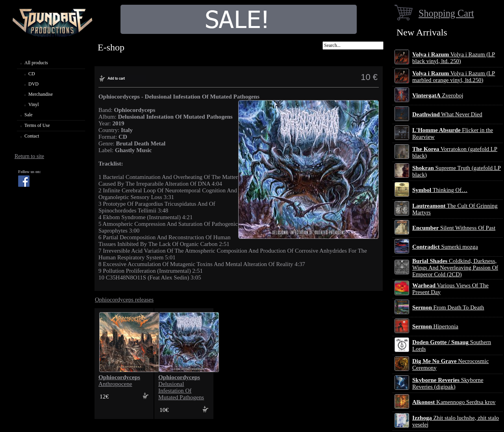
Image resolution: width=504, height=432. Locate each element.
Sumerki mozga (445, 247)
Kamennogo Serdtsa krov (454, 402)
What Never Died (447, 114)
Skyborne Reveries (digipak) (448, 383)
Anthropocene (119, 381)
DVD (33, 84)
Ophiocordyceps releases (124, 300)
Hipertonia (435, 326)
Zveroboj (438, 95)
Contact (32, 136)
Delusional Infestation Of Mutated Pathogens (181, 387)
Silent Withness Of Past (454, 228)
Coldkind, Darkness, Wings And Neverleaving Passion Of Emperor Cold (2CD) (455, 268)
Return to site (29, 156)
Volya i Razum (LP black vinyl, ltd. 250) (454, 58)
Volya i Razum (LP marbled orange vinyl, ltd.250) (454, 77)
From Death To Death (448, 307)
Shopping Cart (446, 13)
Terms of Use (37, 125)
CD (32, 74)
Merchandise (41, 94)
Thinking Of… (440, 190)
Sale (29, 115)
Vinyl (34, 104)
